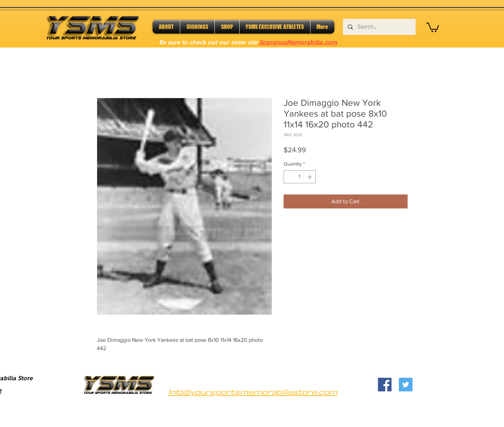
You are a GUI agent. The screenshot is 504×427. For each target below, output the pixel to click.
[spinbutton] (300, 177)
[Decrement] (289, 177)
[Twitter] (406, 385)
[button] (433, 27)
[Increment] (310, 177)
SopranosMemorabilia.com (298, 42)
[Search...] (379, 27)
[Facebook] (385, 385)
